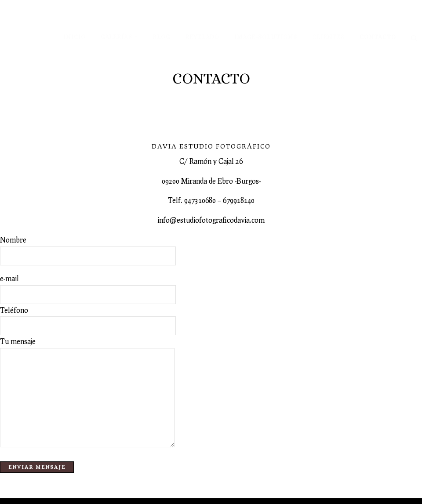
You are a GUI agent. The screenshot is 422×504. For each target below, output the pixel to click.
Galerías (116, 37)
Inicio (75, 37)
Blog (161, 37)
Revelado (202, 37)
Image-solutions (266, 37)
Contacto (378, 37)
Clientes (328, 37)
